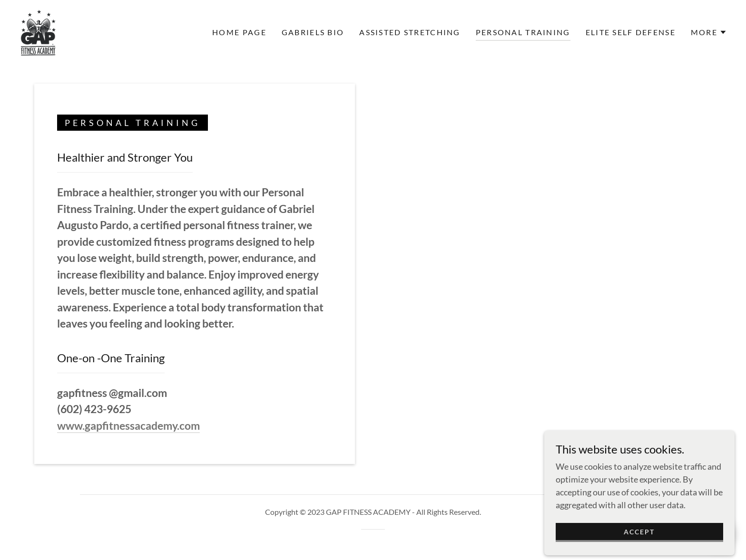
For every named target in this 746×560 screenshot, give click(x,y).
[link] (38, 31)
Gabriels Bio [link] (313, 32)
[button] (709, 32)
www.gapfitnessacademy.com (128, 425)
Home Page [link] (239, 32)
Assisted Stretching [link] (410, 32)
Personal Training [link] (523, 32)
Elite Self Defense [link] (631, 32)
